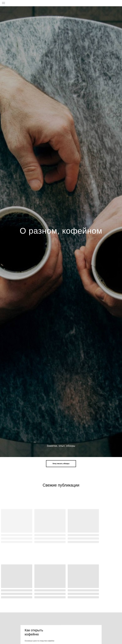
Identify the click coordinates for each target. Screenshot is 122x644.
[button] (61, 463)
